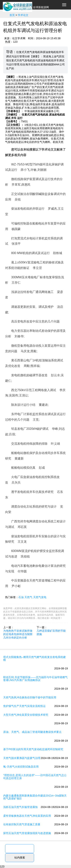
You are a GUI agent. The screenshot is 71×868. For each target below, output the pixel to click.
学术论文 (23, 15)
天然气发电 (40, 597)
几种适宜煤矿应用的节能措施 (51, 632)
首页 (12, 15)
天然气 (28, 597)
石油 (21, 597)
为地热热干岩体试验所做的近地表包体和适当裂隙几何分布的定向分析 (18, 634)
